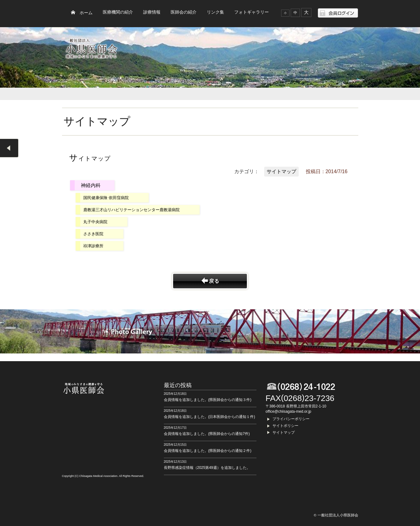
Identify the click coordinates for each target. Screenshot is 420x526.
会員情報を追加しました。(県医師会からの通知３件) (208, 400)
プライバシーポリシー (291, 419)
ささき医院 (93, 234)
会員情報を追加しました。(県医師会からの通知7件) (207, 434)
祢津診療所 (93, 246)
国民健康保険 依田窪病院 (106, 198)
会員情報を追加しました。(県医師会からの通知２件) (208, 451)
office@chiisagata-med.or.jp (289, 411)
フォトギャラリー (252, 12)
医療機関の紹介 (118, 12)
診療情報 (152, 12)
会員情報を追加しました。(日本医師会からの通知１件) (210, 417)
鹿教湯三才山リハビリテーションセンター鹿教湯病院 (131, 210)
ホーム (86, 13)
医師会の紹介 (184, 12)
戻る (214, 281)
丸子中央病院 (95, 222)
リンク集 (215, 12)
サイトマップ (281, 171)
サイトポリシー (285, 426)
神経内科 (91, 185)
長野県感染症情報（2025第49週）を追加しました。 (207, 468)
